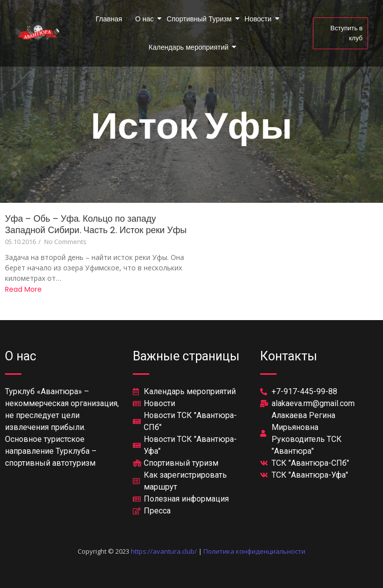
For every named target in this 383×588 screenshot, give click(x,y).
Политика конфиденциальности (254, 551)
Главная (109, 19)
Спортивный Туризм (200, 19)
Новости (259, 19)
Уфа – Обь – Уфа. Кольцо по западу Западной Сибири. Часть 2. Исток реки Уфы (96, 224)
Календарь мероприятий (189, 47)
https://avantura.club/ (164, 551)
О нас (145, 19)
